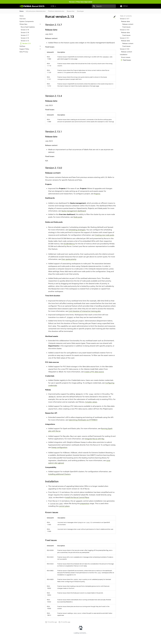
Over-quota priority (69, 259)
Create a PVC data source (94, 372)
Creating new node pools (104, 235)
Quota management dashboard (74, 211)
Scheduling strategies (77, 230)
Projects (97, 194)
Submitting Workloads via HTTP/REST (83, 420)
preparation (85, 503)
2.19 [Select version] (52, 6)
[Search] (104, 6)
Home (22, 11)
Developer (80, 11)
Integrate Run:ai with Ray (94, 439)
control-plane (64, 506)
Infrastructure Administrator (36, 11)
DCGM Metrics (69, 244)
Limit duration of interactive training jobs (85, 311)
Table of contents (126, 16)
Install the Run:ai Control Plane (77, 497)
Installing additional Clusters (59, 474)
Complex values (91, 402)
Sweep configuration (59, 447)
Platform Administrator (56, 11)
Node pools (78, 217)
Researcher (71, 11)
